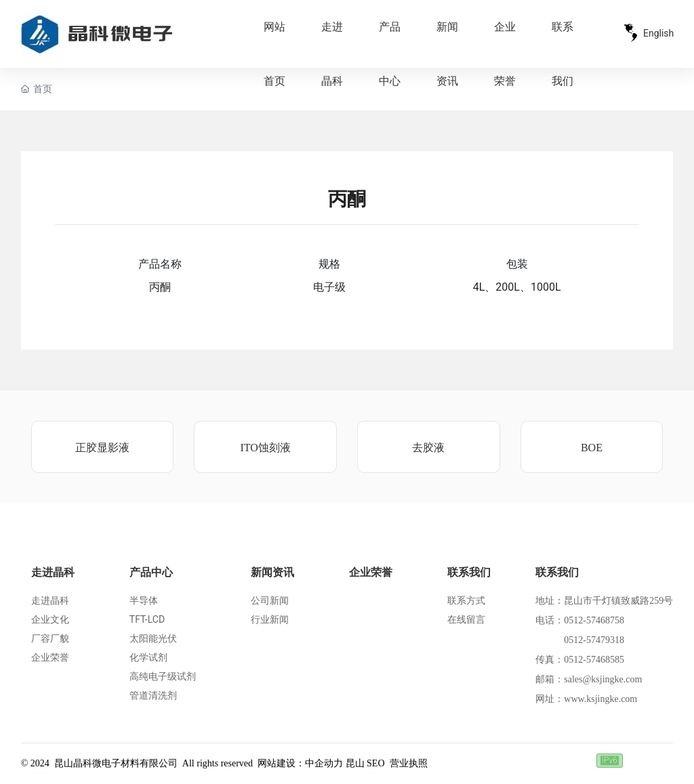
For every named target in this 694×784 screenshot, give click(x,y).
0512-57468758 (594, 620)
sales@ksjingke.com (603, 679)
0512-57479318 (594, 640)
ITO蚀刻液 (265, 448)
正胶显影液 (102, 448)
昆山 (355, 763)
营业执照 (409, 763)
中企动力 (324, 763)
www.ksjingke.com (600, 699)
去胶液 (428, 448)
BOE (592, 448)
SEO (375, 763)
